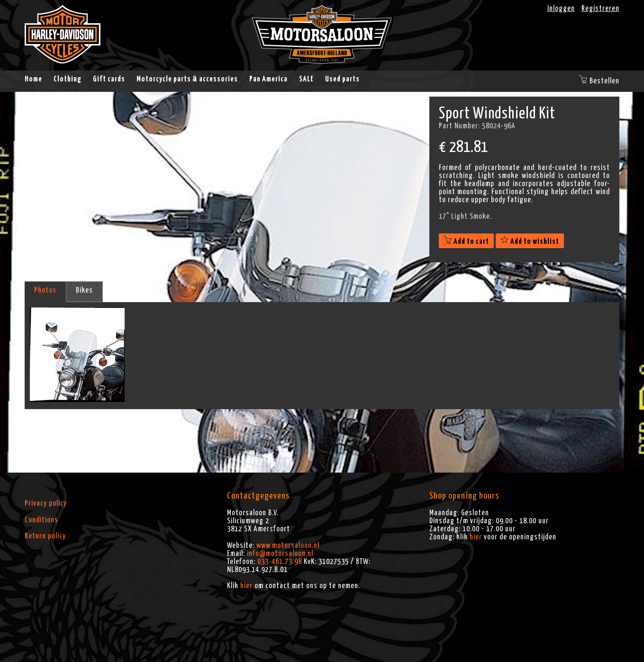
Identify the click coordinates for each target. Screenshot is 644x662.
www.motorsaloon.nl (288, 546)
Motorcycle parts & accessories (187, 79)
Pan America (268, 79)
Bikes (84, 290)
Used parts (342, 79)
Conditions (41, 520)
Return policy (45, 536)
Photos (45, 290)
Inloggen (561, 9)
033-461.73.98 (280, 562)
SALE (306, 79)
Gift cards (109, 79)
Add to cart (466, 242)
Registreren (600, 9)
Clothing (68, 79)
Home (33, 79)
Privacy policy (46, 503)
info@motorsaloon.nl (280, 554)
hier (246, 586)
